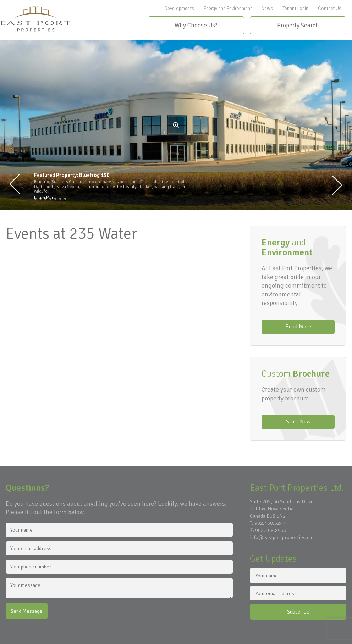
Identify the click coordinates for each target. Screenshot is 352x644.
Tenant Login (295, 8)
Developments (179, 8)
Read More (298, 327)
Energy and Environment (228, 8)
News (267, 8)
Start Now (298, 422)
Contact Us (330, 8)
